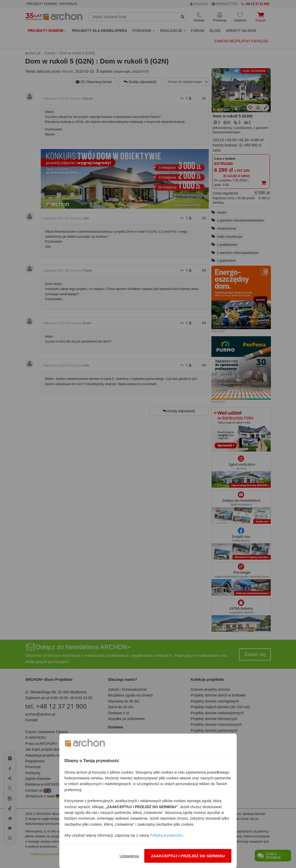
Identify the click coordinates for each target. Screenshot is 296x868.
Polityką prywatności (166, 835)
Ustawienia (129, 856)
